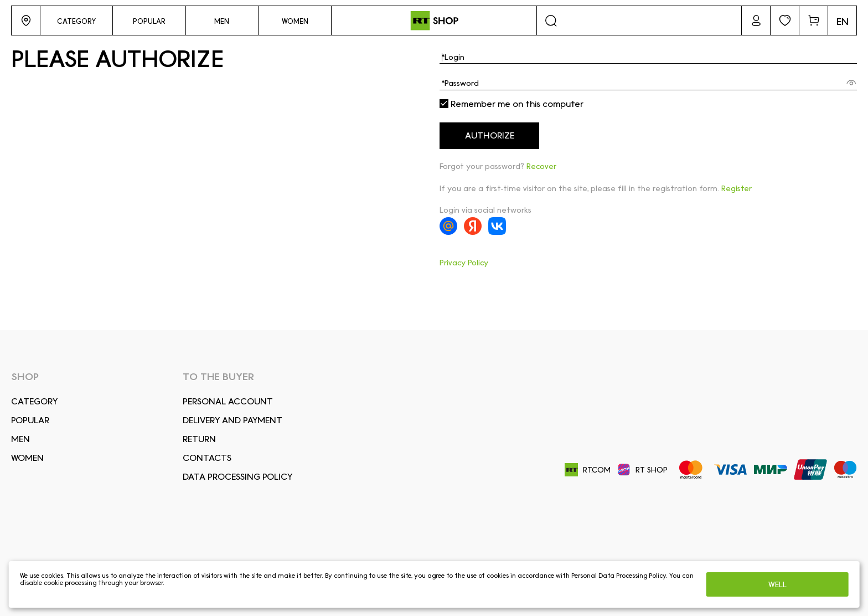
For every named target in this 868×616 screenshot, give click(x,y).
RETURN (199, 439)
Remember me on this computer (512, 104)
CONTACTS (207, 458)
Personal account (228, 401)
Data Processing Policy (237, 477)
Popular (30, 420)
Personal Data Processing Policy (619, 576)
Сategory (34, 401)
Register (737, 188)
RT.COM (588, 470)
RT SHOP (642, 470)
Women (27, 458)
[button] (26, 20)
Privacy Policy (464, 263)
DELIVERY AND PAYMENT (232, 420)
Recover (541, 166)
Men (20, 439)
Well (777, 584)
